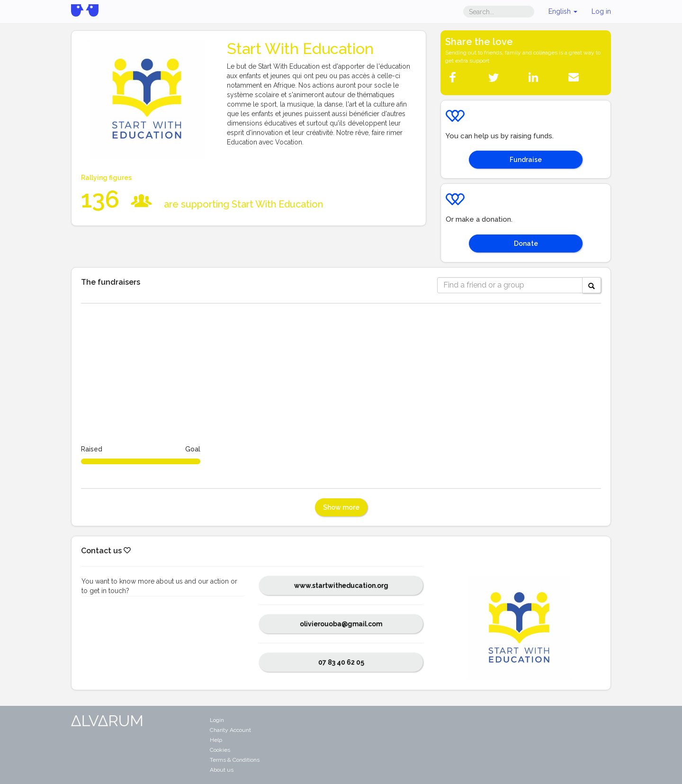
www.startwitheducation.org (341, 586)
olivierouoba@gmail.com (341, 624)
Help (216, 740)
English (563, 11)
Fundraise (526, 160)
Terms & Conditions (235, 760)
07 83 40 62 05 (341, 662)
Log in (601, 11)
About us (222, 770)
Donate (526, 243)
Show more (341, 507)
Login (217, 720)
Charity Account (230, 730)
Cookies (220, 750)
